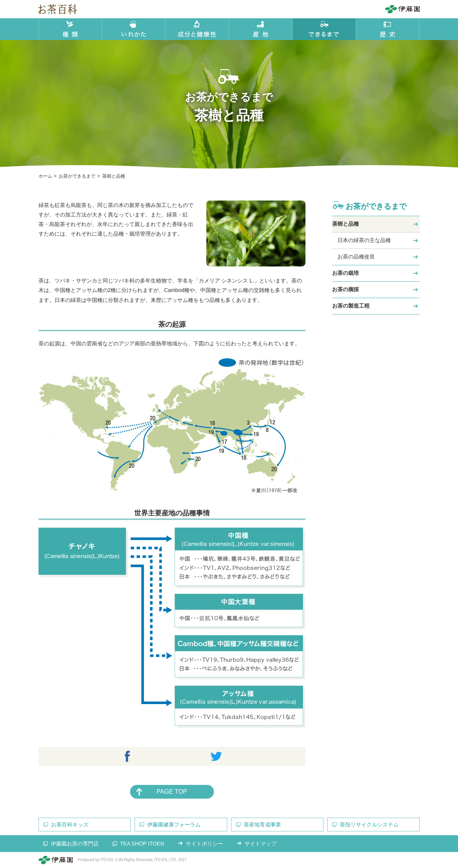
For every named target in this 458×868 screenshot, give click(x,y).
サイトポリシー (204, 844)
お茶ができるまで (376, 206)
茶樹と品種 (346, 224)
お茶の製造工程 (351, 306)
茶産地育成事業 (262, 825)
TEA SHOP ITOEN (142, 844)
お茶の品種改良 (356, 257)
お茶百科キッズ (70, 825)
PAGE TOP (172, 792)
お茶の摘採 (346, 289)
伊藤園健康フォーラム (174, 825)
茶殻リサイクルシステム (369, 825)
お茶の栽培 (346, 273)
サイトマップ (260, 844)
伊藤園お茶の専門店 (75, 844)
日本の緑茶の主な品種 (364, 240)
